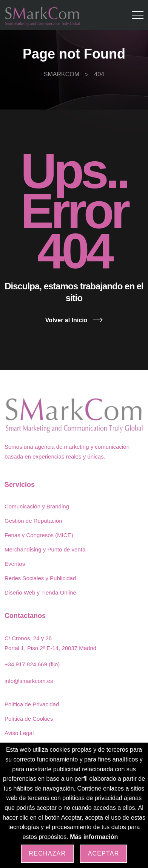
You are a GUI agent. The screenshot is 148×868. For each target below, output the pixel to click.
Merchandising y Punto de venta (45, 549)
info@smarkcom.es (29, 681)
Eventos (15, 564)
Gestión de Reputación (33, 521)
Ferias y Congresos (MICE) (39, 535)
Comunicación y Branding (37, 506)
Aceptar (104, 853)
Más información (94, 837)
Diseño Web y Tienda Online (40, 592)
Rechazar (48, 853)
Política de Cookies (29, 719)
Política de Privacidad (32, 704)
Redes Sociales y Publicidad (40, 578)
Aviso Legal (19, 733)
